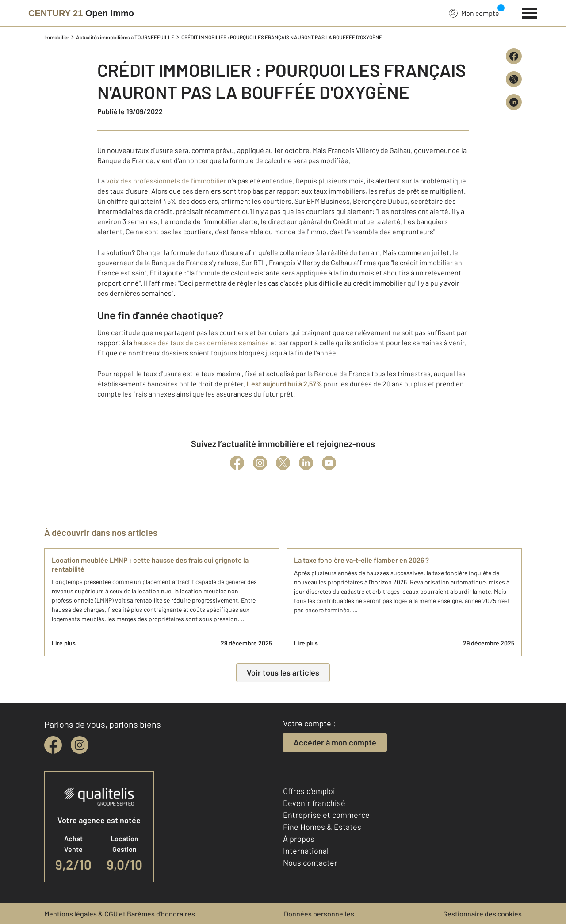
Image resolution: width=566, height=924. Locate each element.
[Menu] (530, 12)
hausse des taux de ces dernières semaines (201, 342)
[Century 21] (81, 13)
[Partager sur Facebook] (514, 56)
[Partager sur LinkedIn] (514, 102)
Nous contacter (310, 863)
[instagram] (80, 745)
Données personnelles (319, 914)
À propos (299, 839)
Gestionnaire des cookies (482, 914)
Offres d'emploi (309, 791)
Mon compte (474, 13)
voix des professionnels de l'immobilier (166, 181)
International (306, 851)
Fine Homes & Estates (322, 827)
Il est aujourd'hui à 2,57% (284, 384)
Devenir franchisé (314, 803)
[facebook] (53, 745)
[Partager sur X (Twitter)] (514, 79)
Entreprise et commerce (326, 815)
